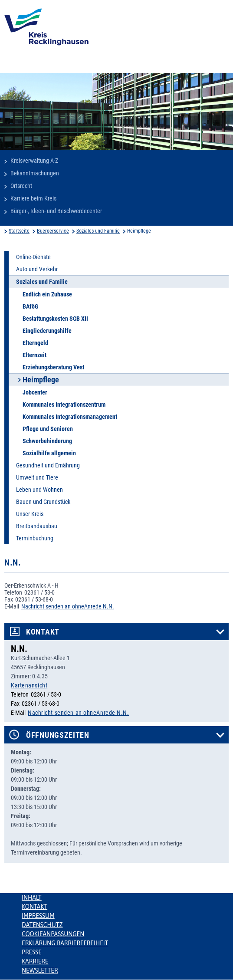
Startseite (19, 231)
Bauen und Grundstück (43, 502)
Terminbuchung (35, 538)
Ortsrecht (21, 186)
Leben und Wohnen (39, 490)
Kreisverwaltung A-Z (34, 161)
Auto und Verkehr (37, 269)
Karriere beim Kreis (33, 198)
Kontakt (43, 632)
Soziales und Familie (98, 231)
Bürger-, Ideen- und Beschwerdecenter (56, 211)
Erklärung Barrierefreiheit (65, 943)
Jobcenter (35, 392)
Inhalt (32, 898)
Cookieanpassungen (53, 934)
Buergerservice (53, 231)
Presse (32, 952)
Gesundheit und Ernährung (48, 465)
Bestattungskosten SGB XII (55, 319)
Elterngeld (35, 343)
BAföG (30, 306)
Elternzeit (34, 355)
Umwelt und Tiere (37, 477)
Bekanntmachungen (35, 173)
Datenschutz (42, 925)
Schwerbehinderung (47, 441)
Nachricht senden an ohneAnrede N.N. (68, 606)
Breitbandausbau (37, 526)
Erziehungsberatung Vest (53, 367)
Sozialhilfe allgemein (49, 453)
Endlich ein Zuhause (47, 294)
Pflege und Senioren (48, 429)
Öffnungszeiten (58, 735)
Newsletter (40, 970)
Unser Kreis (30, 514)
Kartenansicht (29, 685)
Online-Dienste (33, 257)
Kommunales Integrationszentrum (64, 404)
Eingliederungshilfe (47, 331)
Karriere (35, 961)
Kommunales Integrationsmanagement (70, 417)
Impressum (38, 916)
